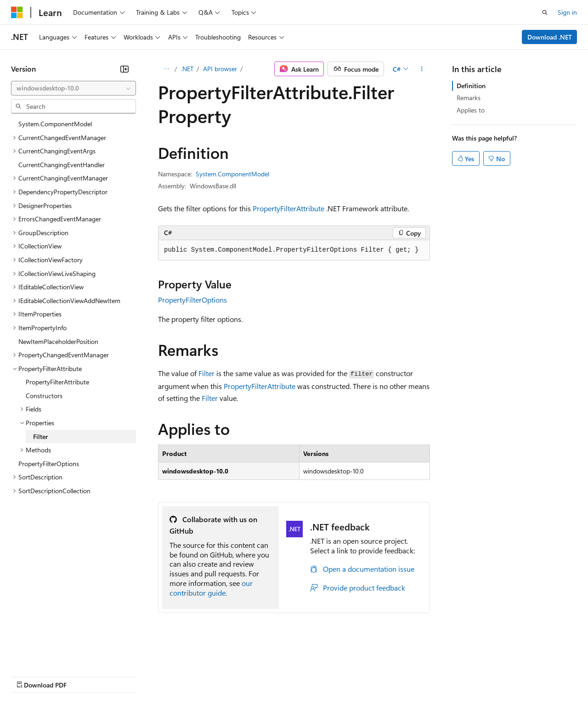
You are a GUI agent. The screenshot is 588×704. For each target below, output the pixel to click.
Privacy (201, 676)
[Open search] (545, 12)
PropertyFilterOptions (192, 300)
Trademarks (381, 676)
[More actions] (422, 69)
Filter (206, 373)
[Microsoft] (17, 12)
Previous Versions (83, 676)
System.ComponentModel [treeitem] (55, 124)
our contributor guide (211, 588)
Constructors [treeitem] (44, 396)
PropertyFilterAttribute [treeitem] (57, 382)
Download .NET (550, 37)
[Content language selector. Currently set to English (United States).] (53, 654)
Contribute (164, 676)
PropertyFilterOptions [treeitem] (49, 464)
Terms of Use (336, 676)
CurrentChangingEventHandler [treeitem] (62, 165)
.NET (187, 69)
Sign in (567, 12)
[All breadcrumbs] (166, 69)
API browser (220, 69)
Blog (125, 676)
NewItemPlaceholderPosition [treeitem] (58, 341)
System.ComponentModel (232, 174)
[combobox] (73, 88)
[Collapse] (124, 69)
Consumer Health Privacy (264, 676)
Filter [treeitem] (40, 436)
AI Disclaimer (29, 676)
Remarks (469, 98)
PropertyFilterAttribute (288, 208)
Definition (471, 86)
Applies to (471, 110)
